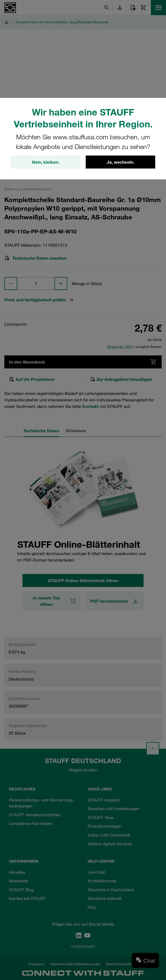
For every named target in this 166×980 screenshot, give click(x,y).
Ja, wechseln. (120, 162)
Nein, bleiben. (46, 162)
